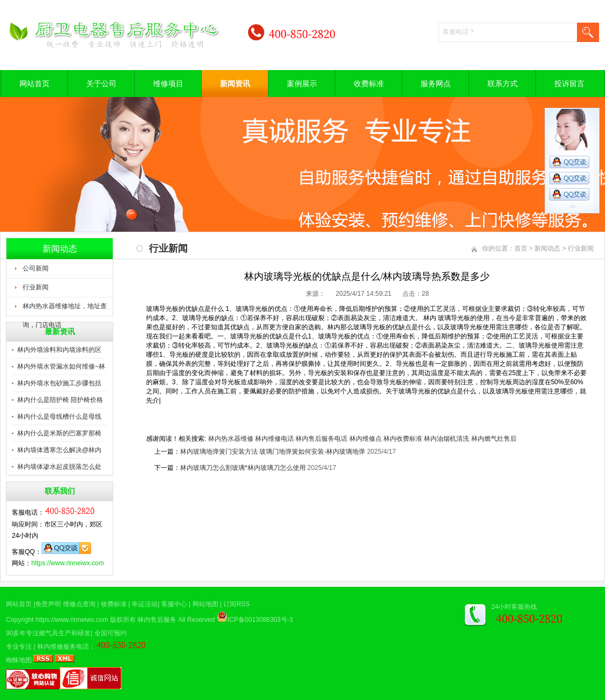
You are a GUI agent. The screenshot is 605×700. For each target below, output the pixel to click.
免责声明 (48, 604)
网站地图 (205, 604)
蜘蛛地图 (19, 660)
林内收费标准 (403, 439)
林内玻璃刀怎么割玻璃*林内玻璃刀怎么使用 (243, 468)
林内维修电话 (274, 439)
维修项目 (168, 84)
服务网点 (436, 84)
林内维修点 (366, 439)
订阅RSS (236, 604)
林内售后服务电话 (321, 439)
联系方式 (503, 84)
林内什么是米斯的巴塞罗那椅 (59, 433)
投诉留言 (569, 84)
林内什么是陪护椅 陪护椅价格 (60, 400)
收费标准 (369, 84)
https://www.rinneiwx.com (68, 563)
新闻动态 (547, 248)
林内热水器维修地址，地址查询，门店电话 (65, 309)
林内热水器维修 (231, 439)
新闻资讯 (235, 84)
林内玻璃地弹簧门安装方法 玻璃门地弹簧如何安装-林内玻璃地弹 (273, 452)
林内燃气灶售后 (494, 439)
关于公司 (101, 84)
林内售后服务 (157, 620)
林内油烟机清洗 (446, 439)
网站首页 (35, 84)
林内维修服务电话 (63, 647)
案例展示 (302, 84)
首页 (521, 248)
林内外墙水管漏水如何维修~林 (61, 366)
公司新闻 (36, 268)
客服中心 (174, 604)
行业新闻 (36, 287)
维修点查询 (79, 604)
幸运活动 (145, 604)
